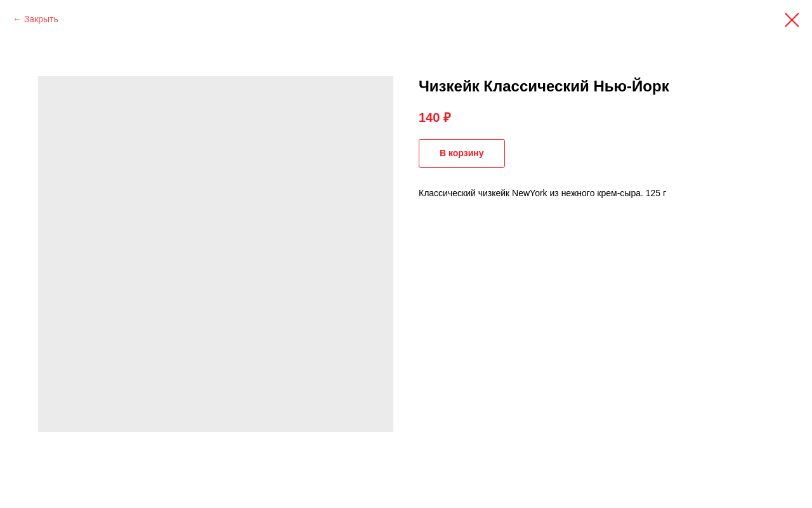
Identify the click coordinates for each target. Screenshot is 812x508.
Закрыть (41, 19)
